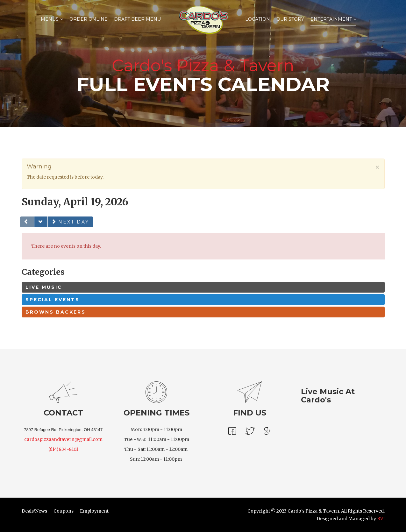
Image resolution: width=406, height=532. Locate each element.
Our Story (290, 19)
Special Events (53, 300)
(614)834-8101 (63, 449)
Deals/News (34, 511)
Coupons (64, 511)
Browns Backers (56, 312)
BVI (381, 519)
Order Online (89, 19)
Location (258, 19)
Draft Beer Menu (137, 19)
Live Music (44, 287)
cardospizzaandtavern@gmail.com (63, 439)
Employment (94, 511)
